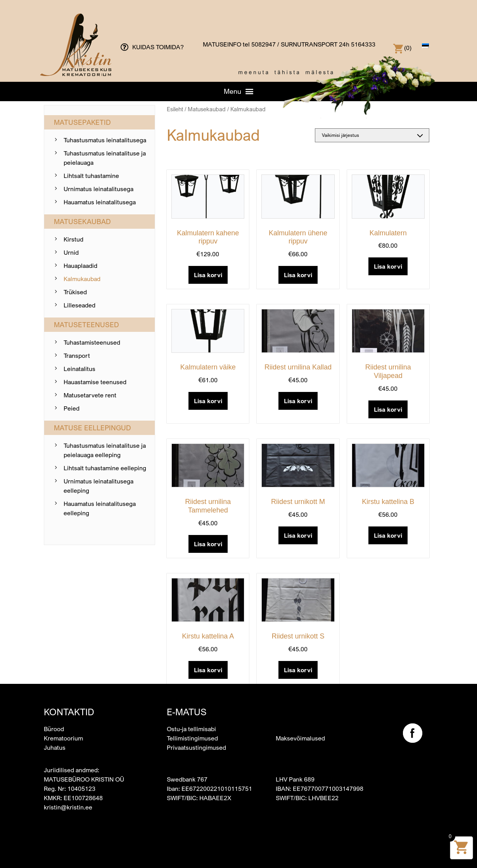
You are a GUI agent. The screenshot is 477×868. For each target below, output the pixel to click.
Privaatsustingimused (196, 747)
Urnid (71, 252)
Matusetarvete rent (90, 395)
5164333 (363, 44)
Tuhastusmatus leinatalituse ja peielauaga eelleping (105, 450)
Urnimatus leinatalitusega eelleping (99, 486)
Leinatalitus (79, 369)
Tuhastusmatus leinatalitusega (105, 140)
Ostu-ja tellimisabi (191, 729)
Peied (72, 408)
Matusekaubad (207, 109)
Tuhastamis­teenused (92, 342)
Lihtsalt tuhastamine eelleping (105, 468)
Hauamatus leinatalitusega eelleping (100, 508)
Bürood (54, 729)
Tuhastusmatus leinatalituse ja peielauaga (105, 158)
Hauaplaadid (80, 266)
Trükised (75, 292)
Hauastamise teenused (95, 382)
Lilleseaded (79, 305)
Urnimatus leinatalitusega (99, 189)
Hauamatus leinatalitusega (100, 202)
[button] (238, 91)
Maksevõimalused (300, 738)
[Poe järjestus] (372, 135)
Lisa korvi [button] (208, 275)
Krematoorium (63, 738)
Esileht (175, 109)
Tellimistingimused (192, 738)
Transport (77, 355)
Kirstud (73, 239)
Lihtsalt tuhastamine (91, 176)
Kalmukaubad (82, 279)
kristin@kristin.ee (68, 807)
